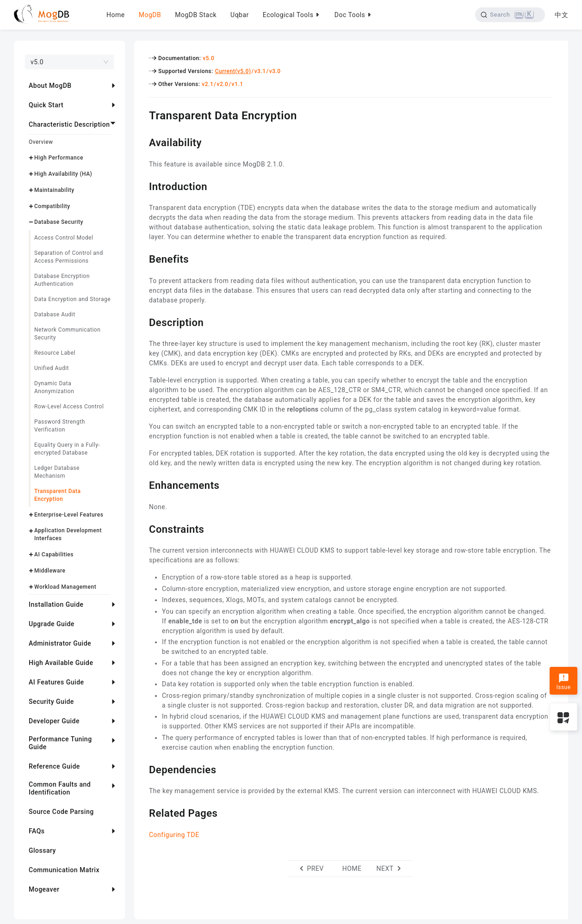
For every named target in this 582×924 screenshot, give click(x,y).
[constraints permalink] (142, 528)
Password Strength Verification (60, 426)
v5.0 (208, 58)
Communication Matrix (64, 870)
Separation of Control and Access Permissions (69, 257)
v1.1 (238, 84)
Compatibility (52, 206)
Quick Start (46, 105)
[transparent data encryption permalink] (142, 114)
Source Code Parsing (61, 812)
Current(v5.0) (233, 71)
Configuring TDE (174, 835)
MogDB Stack (196, 15)
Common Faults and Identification (60, 788)
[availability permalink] (142, 142)
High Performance (59, 158)
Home (116, 15)
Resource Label (55, 353)
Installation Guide (56, 604)
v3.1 (260, 71)
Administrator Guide (60, 643)
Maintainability (54, 190)
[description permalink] (142, 321)
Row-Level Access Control (69, 407)
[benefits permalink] (142, 258)
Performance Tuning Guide (60, 743)
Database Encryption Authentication (62, 280)
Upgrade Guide (52, 624)
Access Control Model (64, 238)
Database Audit (55, 314)
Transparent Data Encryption (57, 495)
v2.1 (207, 84)
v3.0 (275, 71)
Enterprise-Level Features (69, 515)
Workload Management (65, 587)
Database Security (59, 222)
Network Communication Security (67, 334)
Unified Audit (52, 368)
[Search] (509, 15)
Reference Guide (54, 766)
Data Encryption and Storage (72, 299)
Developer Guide (54, 721)
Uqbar (240, 15)
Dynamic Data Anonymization (54, 387)
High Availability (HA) (63, 174)
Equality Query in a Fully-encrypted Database (67, 449)
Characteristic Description (69, 124)
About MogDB (50, 86)
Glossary (42, 850)
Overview (41, 142)
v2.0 (222, 84)
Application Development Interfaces (68, 534)
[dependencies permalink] (142, 769)
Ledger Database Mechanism (57, 472)
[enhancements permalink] (142, 484)
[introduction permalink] (142, 185)
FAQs (37, 831)
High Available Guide (61, 663)
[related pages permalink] (142, 812)
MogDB (150, 15)
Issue (563, 682)
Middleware (50, 571)
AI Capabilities (54, 554)
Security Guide (51, 702)
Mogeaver (44, 889)
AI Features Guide (56, 682)
